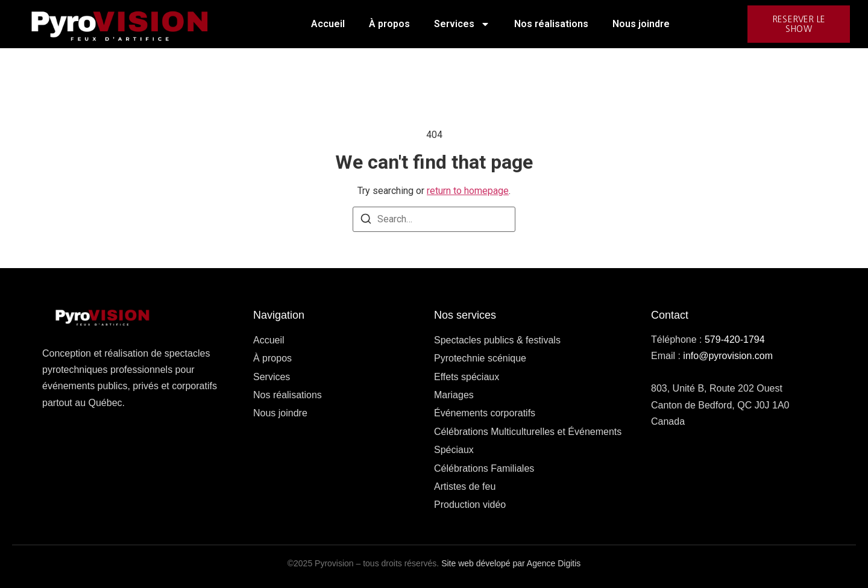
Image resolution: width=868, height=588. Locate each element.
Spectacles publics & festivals (497, 340)
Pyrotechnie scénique (480, 358)
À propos (389, 24)
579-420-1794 (735, 339)
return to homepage (468, 191)
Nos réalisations (551, 24)
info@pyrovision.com (728, 356)
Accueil (328, 24)
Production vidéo (470, 505)
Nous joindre (641, 24)
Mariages (454, 395)
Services (462, 24)
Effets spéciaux (467, 377)
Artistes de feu (465, 486)
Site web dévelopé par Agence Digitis (511, 563)
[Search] (366, 221)
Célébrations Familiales (484, 468)
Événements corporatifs (485, 413)
